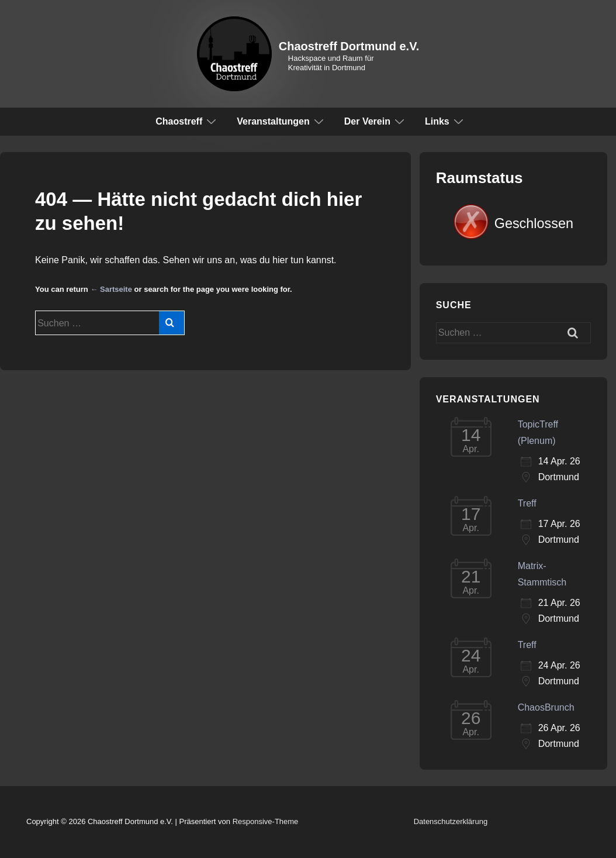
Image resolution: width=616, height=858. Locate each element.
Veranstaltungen (281, 121)
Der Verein (376, 121)
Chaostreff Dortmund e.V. (349, 46)
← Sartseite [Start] (111, 289)
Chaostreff (187, 121)
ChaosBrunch (546, 707)
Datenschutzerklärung (451, 821)
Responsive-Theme (266, 821)
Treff (527, 503)
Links (446, 121)
